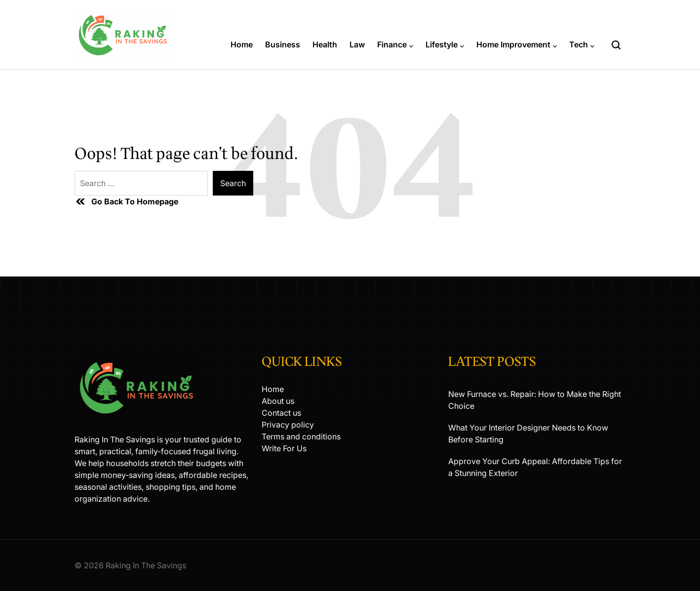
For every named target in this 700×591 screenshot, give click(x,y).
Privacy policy (288, 425)
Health (325, 44)
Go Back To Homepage (126, 201)
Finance (395, 44)
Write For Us (284, 448)
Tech (582, 44)
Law (357, 44)
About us (278, 401)
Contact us (281, 413)
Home (242, 44)
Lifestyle (445, 44)
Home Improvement (517, 44)
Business (283, 44)
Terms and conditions (301, 436)
